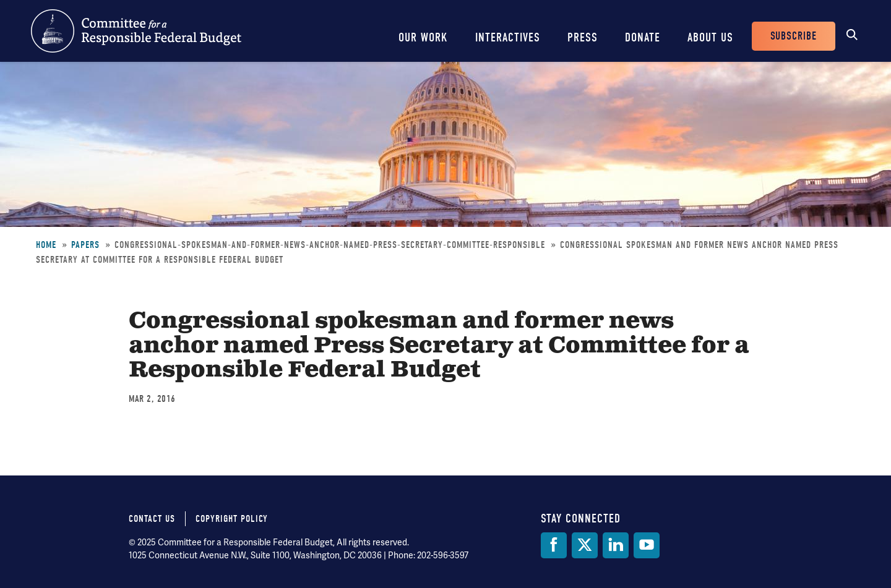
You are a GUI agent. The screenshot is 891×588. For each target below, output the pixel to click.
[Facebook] (554, 545)
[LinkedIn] (616, 545)
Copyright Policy (232, 519)
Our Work (423, 37)
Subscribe (794, 36)
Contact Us (152, 519)
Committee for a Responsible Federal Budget (136, 31)
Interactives (508, 37)
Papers (85, 245)
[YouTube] (647, 545)
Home (46, 245)
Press (583, 37)
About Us (710, 37)
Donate (643, 37)
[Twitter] (585, 545)
